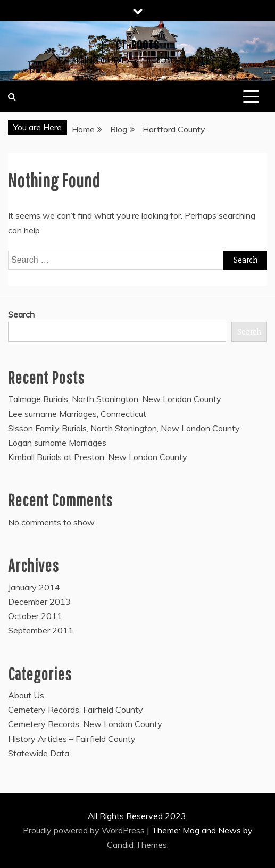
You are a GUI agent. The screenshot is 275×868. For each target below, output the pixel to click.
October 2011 (35, 616)
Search (21, 314)
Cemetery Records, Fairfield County (76, 710)
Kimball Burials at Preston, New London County (98, 457)
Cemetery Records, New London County (85, 724)
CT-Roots (137, 45)
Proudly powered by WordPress (85, 830)
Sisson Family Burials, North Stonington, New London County (124, 428)
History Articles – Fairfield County (72, 739)
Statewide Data (39, 753)
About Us (26, 695)
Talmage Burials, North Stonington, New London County (115, 399)
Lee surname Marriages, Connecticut (77, 414)
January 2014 (34, 587)
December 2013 (39, 602)
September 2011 (41, 630)
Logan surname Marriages (57, 443)
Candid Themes (137, 845)
